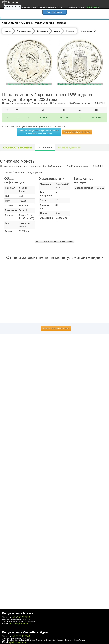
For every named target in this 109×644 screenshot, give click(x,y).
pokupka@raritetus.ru (20, 623)
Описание (45, 148)
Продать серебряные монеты (77, 132)
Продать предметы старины (52, 7)
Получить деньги (54, 12)
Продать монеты (29, 7)
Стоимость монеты (17, 148)
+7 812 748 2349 (21, 636)
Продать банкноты (76, 7)
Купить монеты (93, 7)
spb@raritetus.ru (17, 642)
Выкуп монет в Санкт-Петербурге (25, 632)
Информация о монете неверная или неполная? (54, 242)
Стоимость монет (12, 7)
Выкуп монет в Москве (18, 613)
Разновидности (70, 148)
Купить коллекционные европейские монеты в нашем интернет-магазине (39, 132)
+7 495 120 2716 (21, 617)
